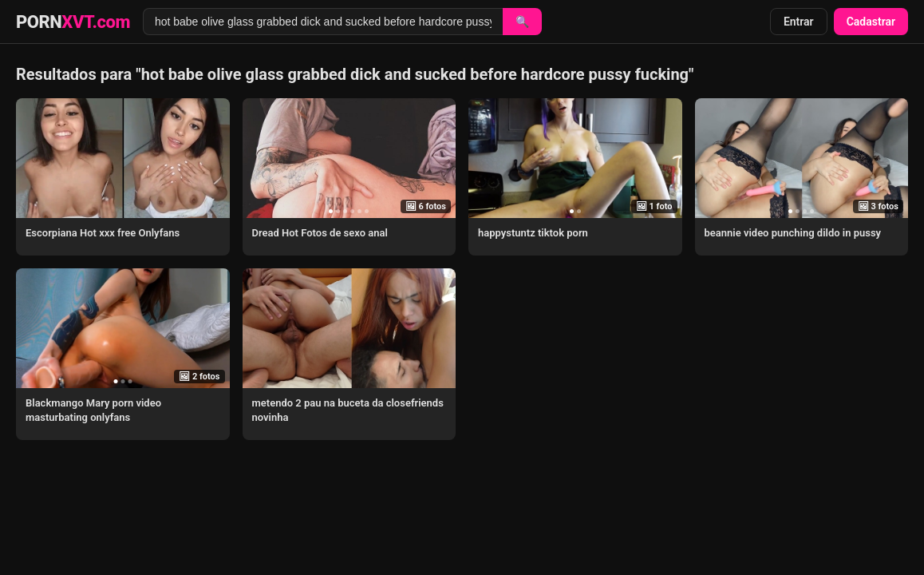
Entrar (799, 22)
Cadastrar (871, 22)
